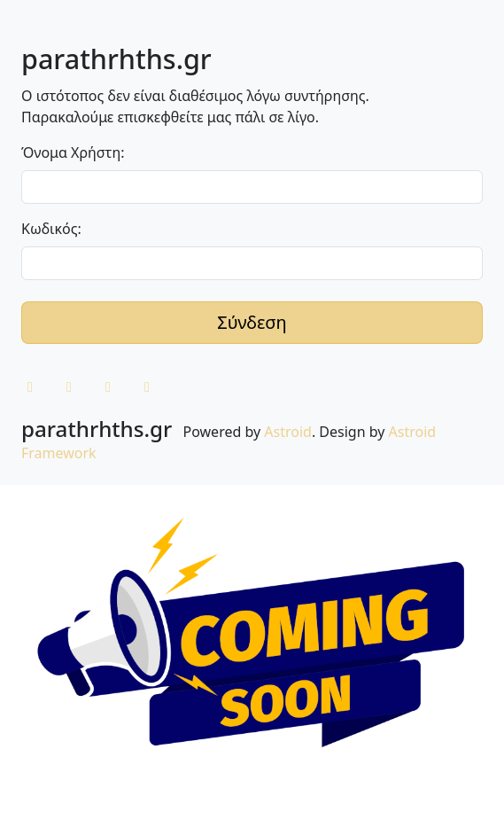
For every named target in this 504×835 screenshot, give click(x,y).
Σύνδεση (252, 322)
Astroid (288, 432)
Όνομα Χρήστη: (73, 152)
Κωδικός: (51, 229)
